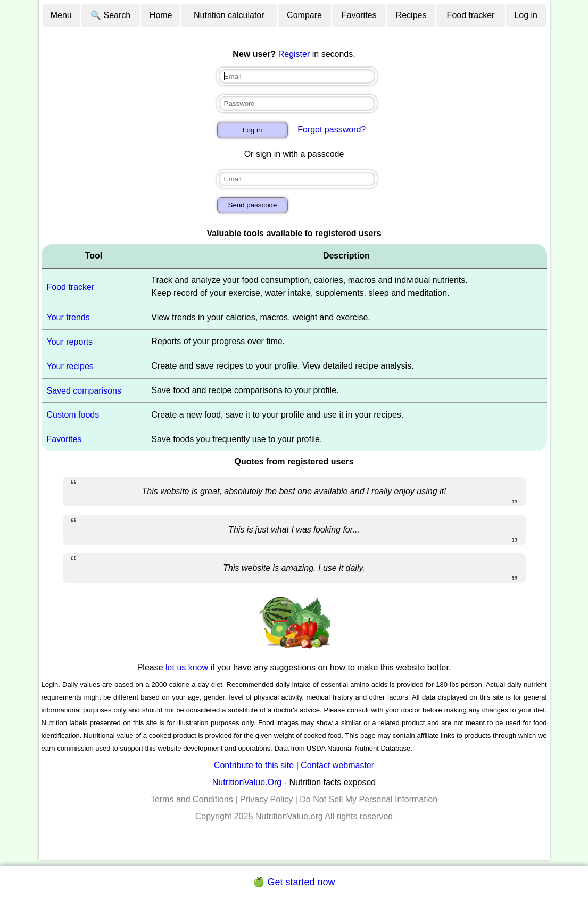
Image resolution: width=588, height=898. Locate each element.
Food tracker (471, 15)
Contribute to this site (254, 765)
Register (294, 54)
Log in (526, 15)
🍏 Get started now (294, 882)
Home (161, 15)
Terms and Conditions (192, 799)
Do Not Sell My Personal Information (368, 799)
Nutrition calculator (229, 15)
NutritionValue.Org (247, 782)
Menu (61, 15)
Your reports (70, 342)
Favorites (359, 15)
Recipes (411, 15)
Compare (304, 15)
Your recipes (70, 366)
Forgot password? (332, 130)
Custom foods (73, 415)
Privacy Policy (267, 799)
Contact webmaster (337, 765)
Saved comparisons (84, 390)
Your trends (68, 317)
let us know (187, 667)
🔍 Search (110, 15)
